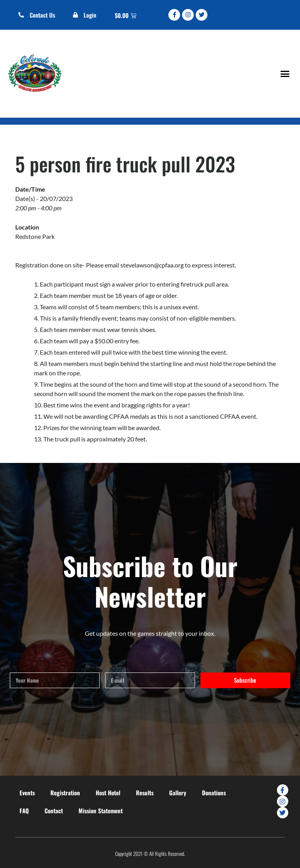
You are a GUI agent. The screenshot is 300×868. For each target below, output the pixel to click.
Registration (65, 793)
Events (27, 793)
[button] (285, 74)
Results (145, 793)
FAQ (24, 811)
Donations (214, 793)
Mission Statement (101, 811)
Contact (54, 811)
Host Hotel (108, 793)
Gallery (178, 793)
